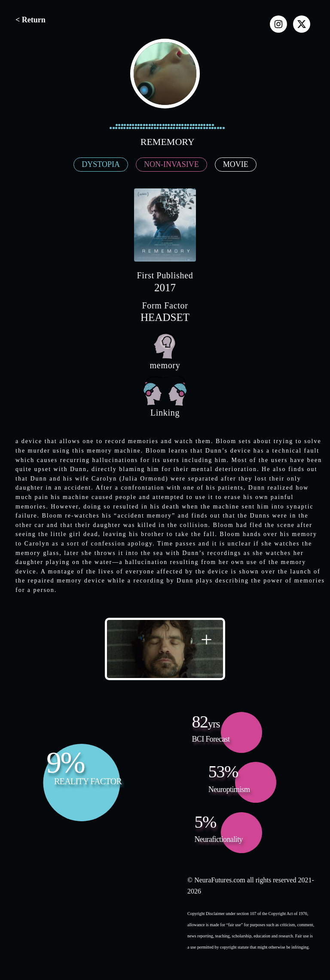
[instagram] (278, 24)
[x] (302, 24)
